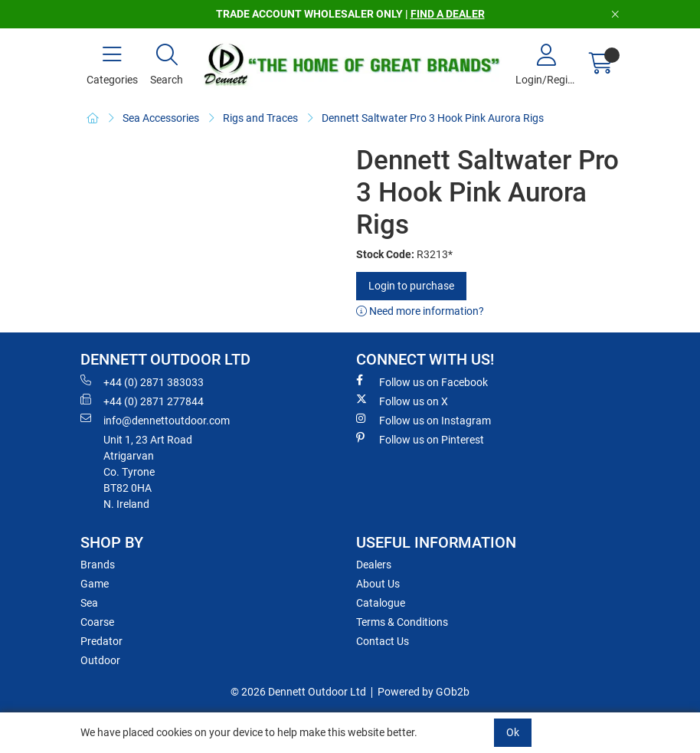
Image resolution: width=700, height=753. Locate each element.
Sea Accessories (161, 118)
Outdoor (100, 660)
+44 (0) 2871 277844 (142, 401)
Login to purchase (411, 286)
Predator (101, 641)
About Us (378, 584)
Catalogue (381, 603)
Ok (513, 732)
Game (95, 584)
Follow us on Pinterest (420, 439)
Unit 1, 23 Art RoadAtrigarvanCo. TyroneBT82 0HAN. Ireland (148, 472)
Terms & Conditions (402, 622)
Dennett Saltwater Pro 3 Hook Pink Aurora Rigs (433, 118)
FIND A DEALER (448, 14)
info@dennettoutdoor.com (155, 420)
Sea (89, 603)
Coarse (97, 622)
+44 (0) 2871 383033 (142, 381)
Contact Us (383, 641)
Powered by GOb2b (424, 692)
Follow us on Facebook (422, 381)
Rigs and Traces (260, 118)
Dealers (374, 565)
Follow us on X (402, 401)
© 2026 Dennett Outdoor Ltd (298, 692)
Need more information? (420, 311)
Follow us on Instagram (424, 420)
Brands (98, 565)
